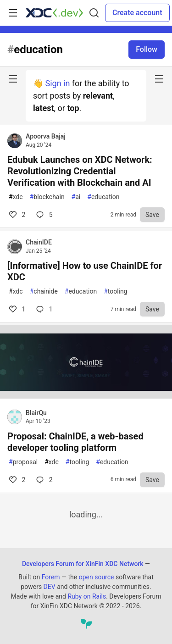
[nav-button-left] (13, 79)
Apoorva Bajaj (46, 136)
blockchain (47, 197)
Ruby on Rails (87, 596)
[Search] (94, 13)
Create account (137, 13)
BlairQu (36, 413)
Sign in (57, 83)
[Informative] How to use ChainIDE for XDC (85, 271)
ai (76, 197)
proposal (23, 462)
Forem (51, 577)
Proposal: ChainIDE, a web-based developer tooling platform (75, 442)
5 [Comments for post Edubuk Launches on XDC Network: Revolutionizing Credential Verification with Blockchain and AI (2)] (43, 215)
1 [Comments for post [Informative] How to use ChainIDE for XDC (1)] (16, 309)
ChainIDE (39, 242)
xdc (16, 197)
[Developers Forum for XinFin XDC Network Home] (54, 13)
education (103, 197)
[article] (86, 396)
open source (97, 577)
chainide (44, 291)
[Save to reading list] (152, 215)
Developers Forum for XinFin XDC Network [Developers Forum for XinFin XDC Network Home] (83, 564)
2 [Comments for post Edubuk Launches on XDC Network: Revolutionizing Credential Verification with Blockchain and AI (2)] (16, 215)
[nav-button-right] (159, 79)
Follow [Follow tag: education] (147, 49)
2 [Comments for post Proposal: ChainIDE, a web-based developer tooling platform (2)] (16, 480)
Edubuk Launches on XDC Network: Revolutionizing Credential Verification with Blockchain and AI (80, 171)
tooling (115, 291)
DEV (50, 587)
